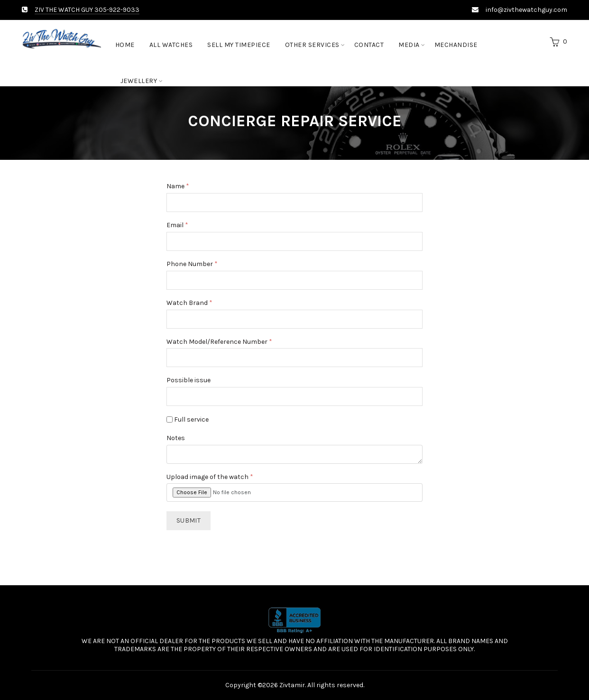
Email (177, 225)
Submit (189, 520)
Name (178, 186)
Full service (188, 419)
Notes (176, 438)
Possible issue (189, 380)
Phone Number (192, 264)
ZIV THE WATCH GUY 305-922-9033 (87, 10)
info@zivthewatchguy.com (526, 10)
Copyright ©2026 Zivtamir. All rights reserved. (295, 685)
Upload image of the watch (210, 477)
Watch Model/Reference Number (219, 342)
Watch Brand (189, 303)
